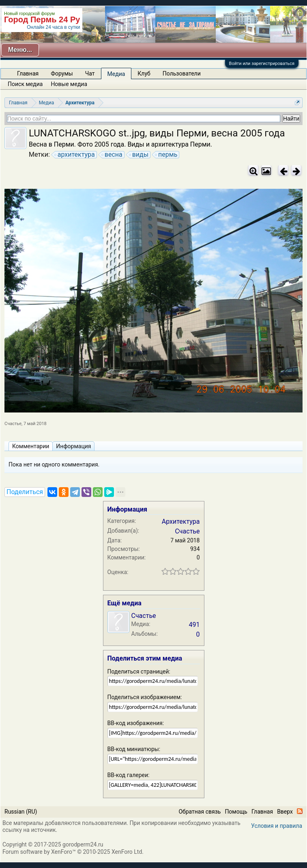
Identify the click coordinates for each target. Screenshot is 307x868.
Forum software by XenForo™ (73, 852)
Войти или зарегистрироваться (262, 64)
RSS (300, 811)
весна (112, 155)
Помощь (236, 812)
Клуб (144, 73)
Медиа (116, 74)
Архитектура (181, 521)
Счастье (13, 424)
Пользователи (182, 73)
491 (194, 625)
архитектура (75, 155)
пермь (166, 155)
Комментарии (31, 446)
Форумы (62, 73)
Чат (90, 73)
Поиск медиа (25, 84)
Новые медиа (69, 84)
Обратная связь (200, 812)
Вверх (285, 812)
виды (139, 155)
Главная (28, 73)
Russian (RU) (21, 812)
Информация (73, 446)
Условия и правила (277, 826)
